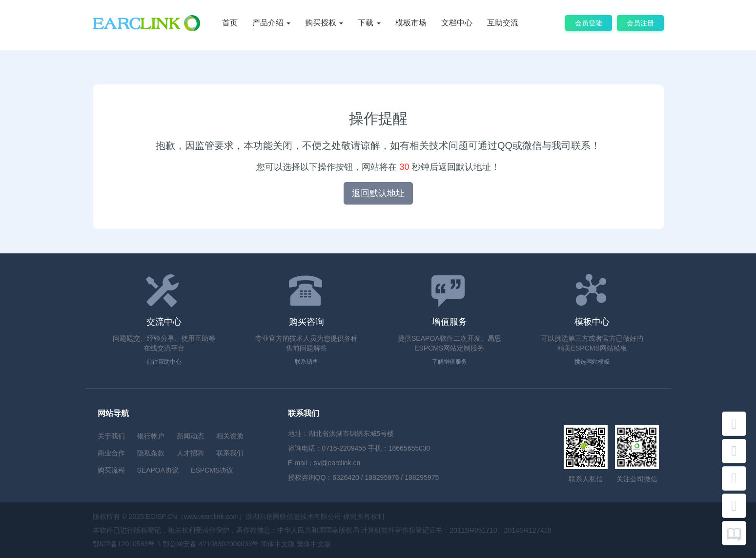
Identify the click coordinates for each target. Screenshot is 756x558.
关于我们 (111, 436)
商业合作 (111, 453)
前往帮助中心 (164, 362)
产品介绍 (271, 23)
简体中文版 (278, 544)
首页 (230, 23)
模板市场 (411, 23)
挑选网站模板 (592, 362)
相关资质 (230, 436)
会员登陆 (589, 23)
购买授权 (324, 23)
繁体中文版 (314, 544)
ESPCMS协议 (212, 470)
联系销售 (306, 362)
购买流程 (111, 470)
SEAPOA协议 (158, 470)
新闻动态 (190, 436)
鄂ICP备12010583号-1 (127, 544)
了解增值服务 (450, 362)
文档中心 (457, 23)
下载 (369, 23)
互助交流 (503, 23)
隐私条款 (151, 453)
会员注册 (640, 23)
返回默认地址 (378, 193)
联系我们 (230, 453)
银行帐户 (151, 436)
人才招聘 (190, 453)
